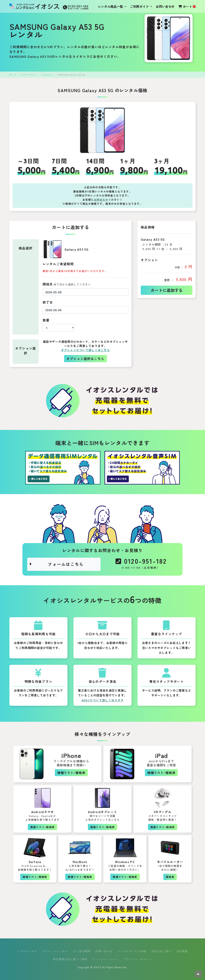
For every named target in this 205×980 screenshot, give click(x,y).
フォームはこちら (56, 564)
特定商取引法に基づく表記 (70, 959)
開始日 (67, 284)
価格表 (170, 877)
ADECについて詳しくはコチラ (102, 700)
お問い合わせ (165, 6)
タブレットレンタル (55, 951)
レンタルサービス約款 (132, 951)
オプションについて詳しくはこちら (85, 350)
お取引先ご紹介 (161, 951)
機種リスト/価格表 (71, 773)
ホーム (13, 75)
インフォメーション (105, 959)
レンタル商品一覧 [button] (111, 6)
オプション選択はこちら (85, 359)
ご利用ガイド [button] (140, 6)
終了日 (48, 302)
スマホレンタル (27, 951)
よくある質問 (82, 951)
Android (47, 75)
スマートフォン (29, 75)
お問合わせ (101, 200)
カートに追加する (167, 290)
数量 (46, 320)
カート (187, 6)
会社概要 (182, 951)
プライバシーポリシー (138, 959)
